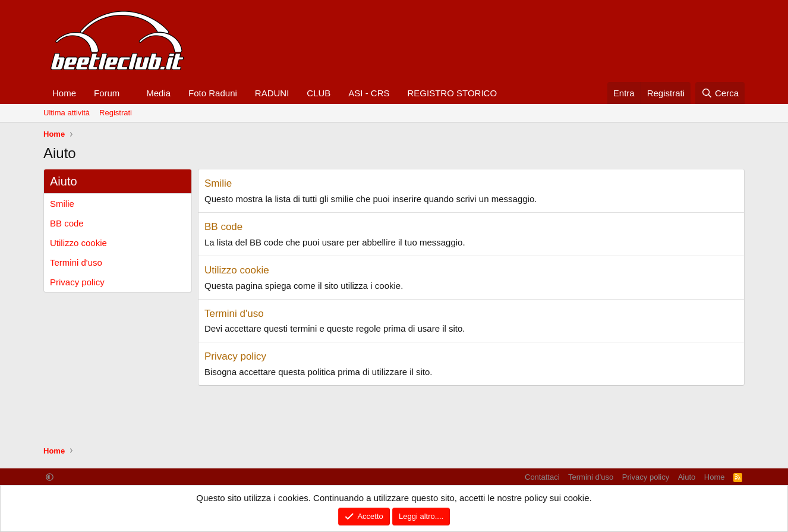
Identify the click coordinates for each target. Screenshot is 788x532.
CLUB (319, 93)
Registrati (116, 113)
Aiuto (687, 477)
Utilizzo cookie (78, 243)
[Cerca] (720, 93)
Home (64, 93)
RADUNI (272, 93)
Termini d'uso (76, 262)
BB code (67, 223)
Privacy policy (77, 282)
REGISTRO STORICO (453, 93)
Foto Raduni (213, 93)
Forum (107, 93)
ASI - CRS (369, 93)
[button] (129, 93)
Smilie (62, 204)
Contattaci (542, 477)
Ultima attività (67, 113)
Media (158, 93)
